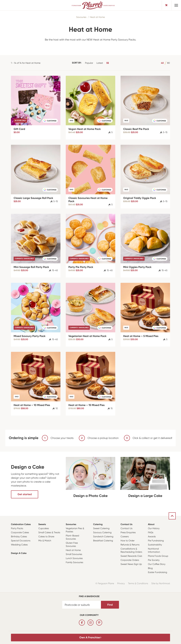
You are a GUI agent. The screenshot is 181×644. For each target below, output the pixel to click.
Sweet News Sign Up (131, 564)
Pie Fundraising (156, 541)
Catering (98, 524)
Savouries (81, 17)
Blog (150, 568)
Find (110, 605)
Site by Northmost (161, 584)
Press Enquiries (128, 533)
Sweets (42, 524)
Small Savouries (74, 554)
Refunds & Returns (130, 545)
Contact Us (126, 524)
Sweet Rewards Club (131, 556)
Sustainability (155, 545)
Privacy (121, 584)
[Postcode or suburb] (82, 605)
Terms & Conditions (138, 584)
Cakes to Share (46, 537)
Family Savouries (75, 563)
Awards (152, 537)
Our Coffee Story (157, 564)
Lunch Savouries (74, 558)
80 (169, 63)
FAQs (151, 533)
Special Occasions (21, 541)
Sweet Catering (101, 529)
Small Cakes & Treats (49, 533)
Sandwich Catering (103, 537)
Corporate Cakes (20, 533)
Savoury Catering (102, 533)
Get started (25, 494)
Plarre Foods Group (158, 556)
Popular (89, 63)
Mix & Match (45, 541)
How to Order (128, 541)
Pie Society (154, 560)
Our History (154, 529)
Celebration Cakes (21, 524)
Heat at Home (97, 17)
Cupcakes (44, 529)
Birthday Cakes (19, 537)
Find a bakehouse (89, 596)
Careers (125, 537)
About (151, 524)
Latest (100, 63)
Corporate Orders (130, 560)
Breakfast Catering (103, 541)
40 (162, 63)
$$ (108, 63)
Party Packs (17, 529)
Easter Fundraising (157, 572)
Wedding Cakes (19, 545)
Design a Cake (19, 553)
